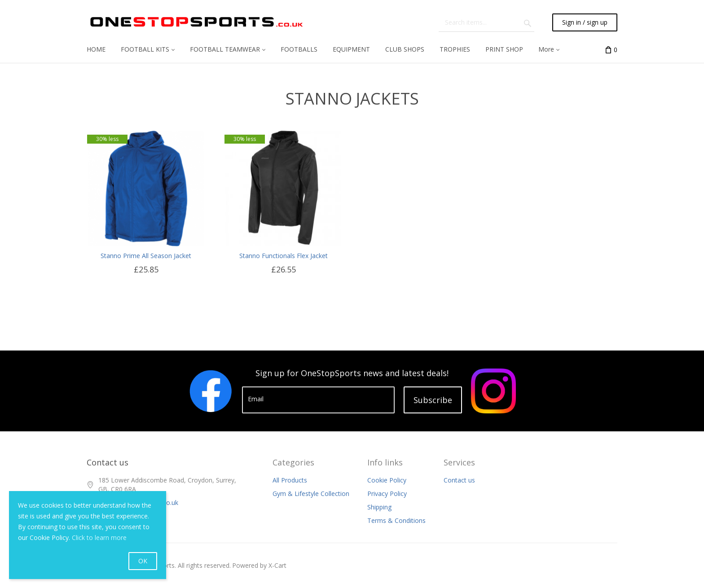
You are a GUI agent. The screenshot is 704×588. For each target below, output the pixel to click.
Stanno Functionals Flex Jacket (284, 256)
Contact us (459, 480)
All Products (290, 480)
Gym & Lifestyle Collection (311, 494)
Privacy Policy (387, 494)
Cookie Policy (387, 480)
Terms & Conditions (396, 520)
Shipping (379, 507)
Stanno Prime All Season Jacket (146, 256)
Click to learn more (99, 538)
